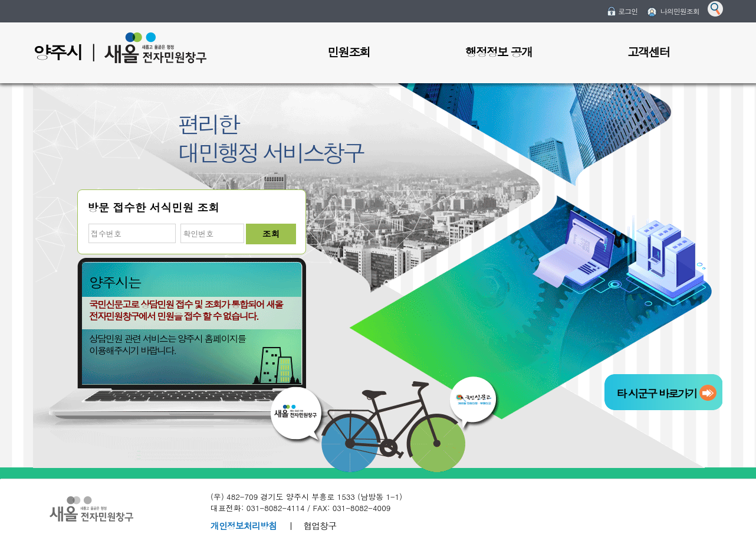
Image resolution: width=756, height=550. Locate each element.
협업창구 (320, 526)
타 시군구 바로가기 (656, 393)
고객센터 (649, 52)
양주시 (58, 52)
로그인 (628, 11)
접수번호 (88, 224)
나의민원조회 (680, 11)
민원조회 (349, 52)
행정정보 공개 (499, 52)
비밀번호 (180, 224)
